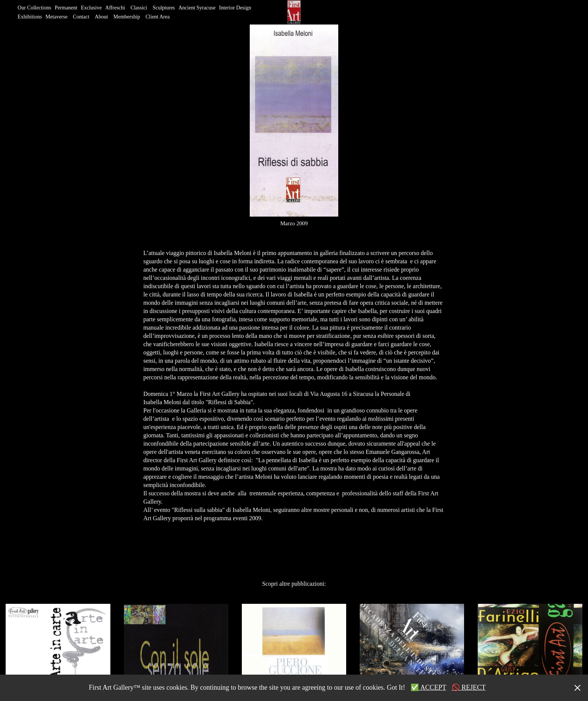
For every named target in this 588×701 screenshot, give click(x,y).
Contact (81, 17)
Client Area (157, 17)
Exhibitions (30, 17)
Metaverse (57, 17)
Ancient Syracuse (197, 8)
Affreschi (115, 8)
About (102, 17)
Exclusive (91, 8)
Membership (127, 17)
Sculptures (164, 8)
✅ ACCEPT (428, 687)
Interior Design (235, 8)
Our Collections (34, 8)
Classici (139, 8)
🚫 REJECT (469, 687)
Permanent (66, 8)
